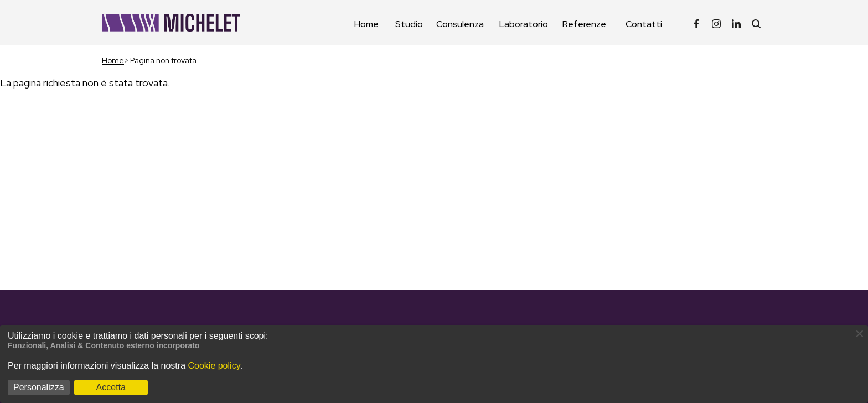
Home (366, 24)
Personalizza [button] (39, 387)
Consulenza (460, 24)
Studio (409, 24)
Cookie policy (214, 366)
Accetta (111, 387)
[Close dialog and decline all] (860, 332)
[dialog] (434, 364)
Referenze (584, 24)
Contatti (644, 24)
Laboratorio (524, 24)
